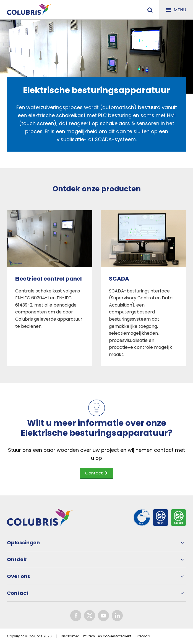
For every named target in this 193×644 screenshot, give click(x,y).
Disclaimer (70, 636)
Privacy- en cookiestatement (107, 636)
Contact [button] (96, 473)
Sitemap (143, 636)
